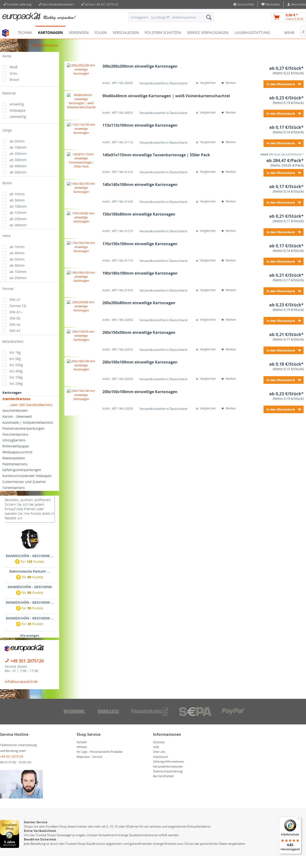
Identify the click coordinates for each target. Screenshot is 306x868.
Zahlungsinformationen (169, 773)
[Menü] (298, 820)
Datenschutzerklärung (168, 783)
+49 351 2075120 (107, 4)
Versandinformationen (168, 778)
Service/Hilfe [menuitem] (244, 4)
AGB (156, 759)
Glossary (159, 754)
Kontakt (82, 754)
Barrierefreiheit (163, 788)
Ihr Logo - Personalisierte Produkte (100, 764)
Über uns (159, 764)
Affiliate (82, 759)
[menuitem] (271, 4)
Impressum (161, 769)
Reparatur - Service (89, 769)
